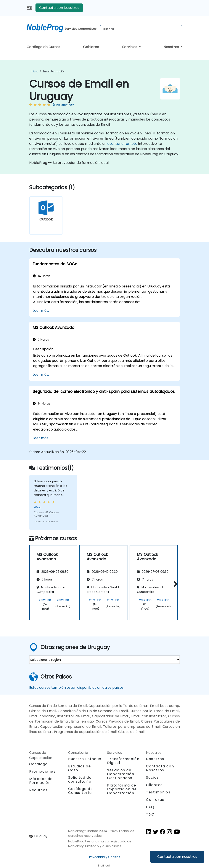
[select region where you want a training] (104, 660)
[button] (174, 584)
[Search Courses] (141, 29)
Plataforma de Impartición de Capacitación (122, 789)
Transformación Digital (123, 761)
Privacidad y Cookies (105, 857)
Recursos (38, 790)
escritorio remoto (122, 144)
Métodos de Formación (41, 781)
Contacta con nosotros (177, 857)
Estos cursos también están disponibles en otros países (76, 688)
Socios (153, 777)
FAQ (150, 807)
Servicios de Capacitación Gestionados (121, 774)
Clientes (154, 785)
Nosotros (172, 47)
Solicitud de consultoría (80, 780)
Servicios (130, 47)
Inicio (35, 71)
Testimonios (158, 792)
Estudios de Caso (80, 768)
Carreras (155, 800)
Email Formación (54, 71)
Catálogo (39, 764)
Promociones (42, 771)
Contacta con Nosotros (59, 8)
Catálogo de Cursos (43, 47)
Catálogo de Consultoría (81, 791)
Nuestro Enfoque (85, 759)
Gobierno (91, 47)
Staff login (105, 866)
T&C (150, 814)
